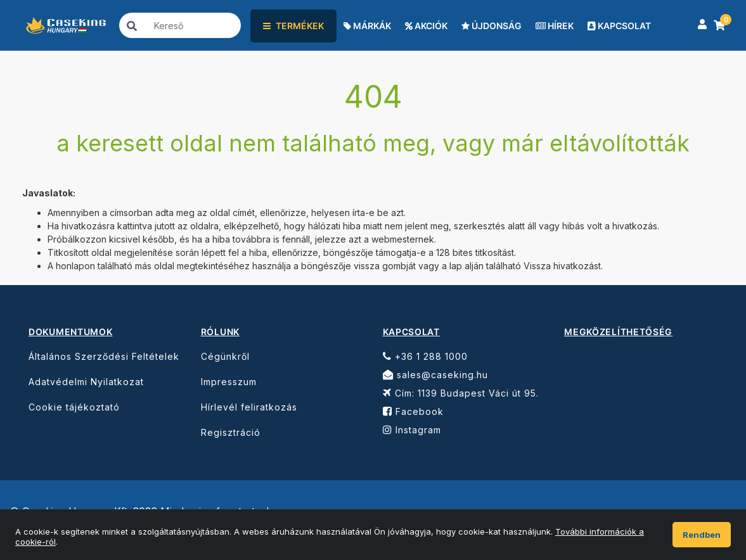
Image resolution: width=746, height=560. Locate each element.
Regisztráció (231, 432)
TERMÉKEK (293, 26)
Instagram (412, 430)
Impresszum (229, 382)
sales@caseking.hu (435, 375)
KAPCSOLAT (619, 26)
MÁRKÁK (367, 26)
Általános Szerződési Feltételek (104, 356)
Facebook (413, 411)
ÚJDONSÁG (492, 26)
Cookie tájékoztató (74, 407)
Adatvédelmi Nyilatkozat (86, 382)
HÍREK (555, 26)
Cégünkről (225, 356)
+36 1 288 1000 (425, 356)
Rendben (702, 535)
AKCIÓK (426, 26)
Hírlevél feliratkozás (249, 407)
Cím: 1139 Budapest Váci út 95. (461, 393)
